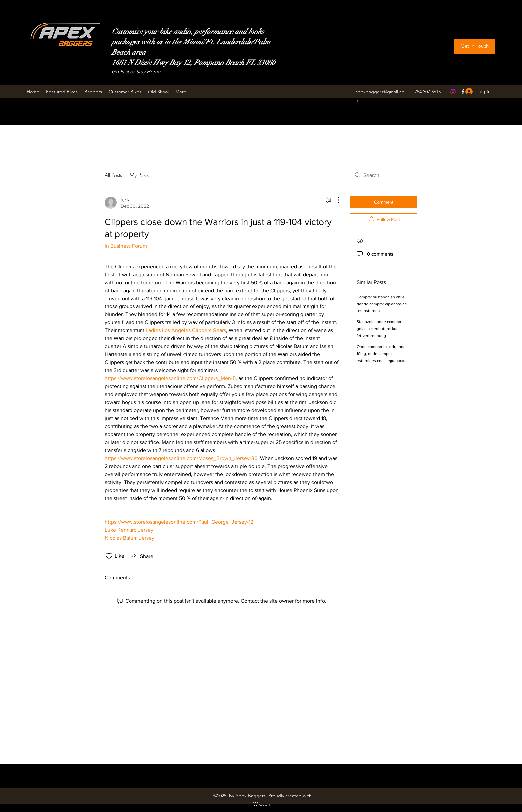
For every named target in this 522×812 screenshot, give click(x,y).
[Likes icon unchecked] (109, 556)
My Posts (139, 175)
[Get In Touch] (475, 46)
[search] (384, 175)
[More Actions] (335, 200)
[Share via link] (141, 556)
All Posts (113, 175)
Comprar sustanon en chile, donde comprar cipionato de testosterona (382, 304)
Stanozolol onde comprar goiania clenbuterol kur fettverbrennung (379, 329)
